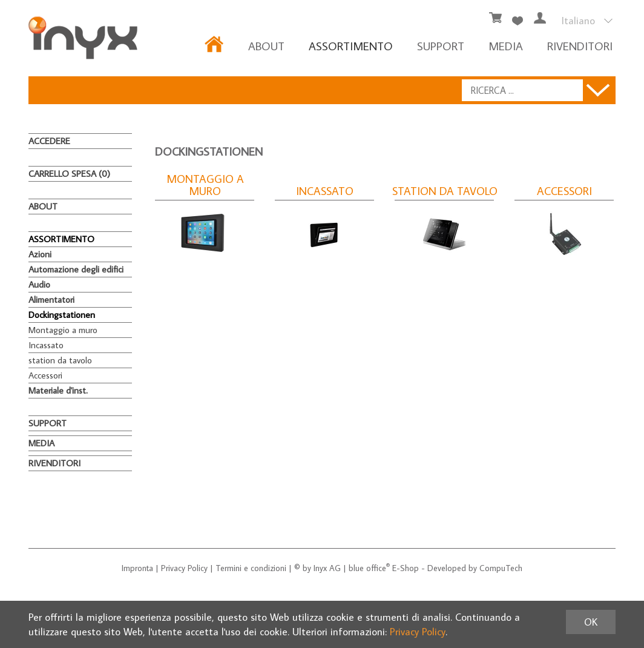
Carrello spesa (69, 174)
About (266, 46)
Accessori (45, 375)
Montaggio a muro (63, 330)
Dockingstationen (62, 315)
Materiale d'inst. (58, 390)
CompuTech (501, 568)
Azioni (40, 254)
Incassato (46, 345)
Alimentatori (51, 299)
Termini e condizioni (251, 568)
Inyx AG (327, 568)
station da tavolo (60, 360)
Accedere (49, 141)
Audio (39, 284)
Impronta (137, 568)
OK (591, 622)
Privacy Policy (184, 568)
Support (441, 46)
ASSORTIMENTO (351, 46)
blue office (369, 568)
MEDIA (506, 46)
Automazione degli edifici (76, 269)
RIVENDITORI (580, 46)
